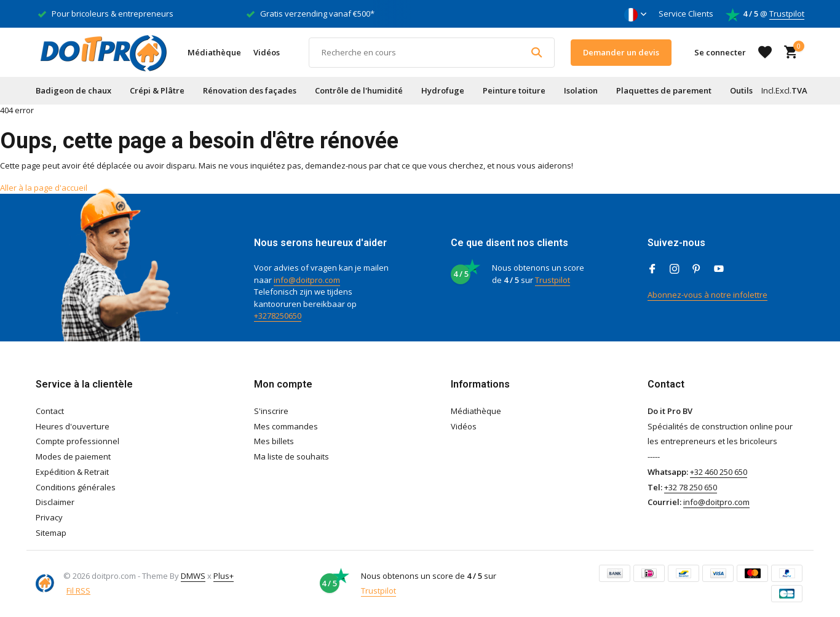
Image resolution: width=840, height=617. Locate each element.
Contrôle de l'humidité (359, 90)
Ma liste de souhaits (291, 456)
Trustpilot (787, 14)
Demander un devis (621, 52)
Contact (50, 411)
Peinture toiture (514, 90)
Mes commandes (286, 426)
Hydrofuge (443, 90)
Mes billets (274, 441)
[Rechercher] (432, 53)
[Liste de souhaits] (765, 52)
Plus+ (224, 576)
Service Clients (686, 14)
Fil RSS (78, 591)
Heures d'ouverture (73, 426)
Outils (741, 90)
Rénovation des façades (250, 90)
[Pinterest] (697, 269)
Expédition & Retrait (72, 472)
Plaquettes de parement (664, 90)
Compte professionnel (77, 441)
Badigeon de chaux (73, 90)
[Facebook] (652, 269)
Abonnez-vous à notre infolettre (707, 295)
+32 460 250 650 (719, 472)
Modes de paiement (73, 456)
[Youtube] (719, 269)
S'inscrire (271, 411)
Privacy (49, 517)
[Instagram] (675, 269)
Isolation (581, 90)
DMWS (193, 576)
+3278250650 (278, 316)
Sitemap (51, 533)
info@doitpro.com (307, 280)
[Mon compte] (720, 52)
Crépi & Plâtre (157, 90)
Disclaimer (55, 502)
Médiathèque (214, 52)
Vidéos (267, 52)
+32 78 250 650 (691, 487)
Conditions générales (76, 487)
